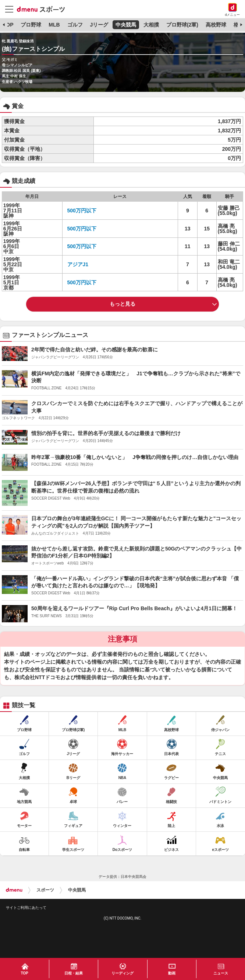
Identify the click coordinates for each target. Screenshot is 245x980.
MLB (54, 25)
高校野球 (216, 25)
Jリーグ (99, 25)
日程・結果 (74, 973)
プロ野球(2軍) (182, 25)
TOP (8, 25)
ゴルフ (75, 25)
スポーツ (45, 890)
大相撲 (151, 25)
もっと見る (122, 304)
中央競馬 (126, 25)
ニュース (221, 973)
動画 (172, 973)
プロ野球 (31, 25)
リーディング (122, 973)
